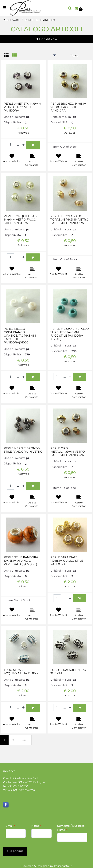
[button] (15, 851)
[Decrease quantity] (18, 145)
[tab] (8, 56)
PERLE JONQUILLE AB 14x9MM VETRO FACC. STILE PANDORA (20, 220)
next (25, 740)
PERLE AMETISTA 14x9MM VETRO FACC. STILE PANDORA (22, 107)
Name (36, 826)
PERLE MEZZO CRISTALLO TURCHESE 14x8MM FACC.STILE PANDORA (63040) (70, 334)
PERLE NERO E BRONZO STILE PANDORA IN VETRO (23, 450)
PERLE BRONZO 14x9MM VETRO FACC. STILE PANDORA (68, 107)
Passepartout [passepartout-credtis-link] (63, 866)
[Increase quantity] (23, 145)
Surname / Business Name (71, 828)
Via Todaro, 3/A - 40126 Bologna (24, 782)
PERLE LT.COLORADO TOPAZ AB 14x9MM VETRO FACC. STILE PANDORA (69, 220)
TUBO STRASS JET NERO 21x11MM (68, 672)
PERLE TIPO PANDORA (40, 20)
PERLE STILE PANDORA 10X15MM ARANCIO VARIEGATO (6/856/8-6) (21, 561)
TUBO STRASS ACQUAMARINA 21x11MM (21, 672)
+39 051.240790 (18, 786)
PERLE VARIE (12, 20)
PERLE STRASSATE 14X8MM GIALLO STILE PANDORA (67, 561)
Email (10, 826)
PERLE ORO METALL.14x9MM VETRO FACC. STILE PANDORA (68, 452)
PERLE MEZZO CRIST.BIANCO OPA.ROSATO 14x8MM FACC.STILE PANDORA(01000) (20, 336)
